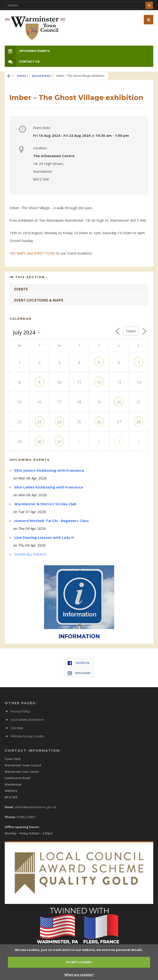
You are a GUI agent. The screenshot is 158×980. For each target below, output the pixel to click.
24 (59, 422)
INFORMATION (79, 636)
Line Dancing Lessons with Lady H (44, 537)
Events (22, 76)
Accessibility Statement (27, 720)
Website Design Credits (27, 736)
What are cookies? (79, 975)
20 (119, 402)
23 (39, 422)
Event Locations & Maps (39, 300)
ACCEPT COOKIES (79, 962)
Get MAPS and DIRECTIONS (32, 253)
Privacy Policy (20, 711)
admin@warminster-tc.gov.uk (36, 807)
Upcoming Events (27, 51)
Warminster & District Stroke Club (45, 504)
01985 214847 (26, 817)
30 (39, 442)
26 (99, 422)
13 (119, 382)
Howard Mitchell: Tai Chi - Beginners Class (52, 521)
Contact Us (22, 62)
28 (139, 422)
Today (131, 331)
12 (99, 382)
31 (59, 442)
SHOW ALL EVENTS (30, 554)
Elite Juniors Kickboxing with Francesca (49, 470)
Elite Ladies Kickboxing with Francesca (49, 487)
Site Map (17, 728)
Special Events (41, 76)
